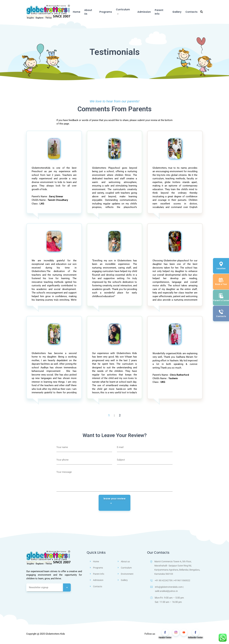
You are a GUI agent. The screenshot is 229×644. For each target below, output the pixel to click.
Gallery (177, 12)
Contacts (191, 12)
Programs (106, 12)
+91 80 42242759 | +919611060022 (171, 581)
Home (77, 12)
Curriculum (123, 9)
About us (126, 561)
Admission (144, 12)
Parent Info (159, 12)
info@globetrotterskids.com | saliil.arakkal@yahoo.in (168, 590)
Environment (128, 574)
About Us (88, 12)
